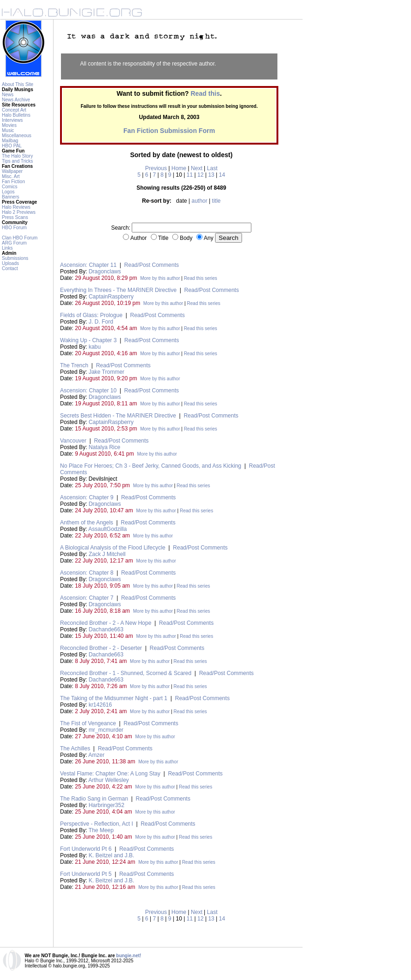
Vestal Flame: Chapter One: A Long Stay (110, 774)
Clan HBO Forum (20, 238)
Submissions (15, 258)
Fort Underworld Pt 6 (86, 849)
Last (212, 168)
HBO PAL (12, 146)
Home (179, 168)
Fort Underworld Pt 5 (86, 874)
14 (222, 175)
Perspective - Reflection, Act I (97, 824)
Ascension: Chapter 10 (88, 391)
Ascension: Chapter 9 (87, 497)
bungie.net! (129, 956)
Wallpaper (12, 171)
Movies (9, 125)
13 (211, 175)
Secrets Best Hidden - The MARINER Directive (118, 416)
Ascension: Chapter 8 (87, 573)
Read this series (201, 278)
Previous (156, 168)
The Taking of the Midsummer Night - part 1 (114, 698)
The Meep (101, 830)
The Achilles (75, 748)
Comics (10, 187)
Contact (10, 268)
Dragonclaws (104, 271)
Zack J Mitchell (107, 554)
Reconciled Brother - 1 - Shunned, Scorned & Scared (126, 673)
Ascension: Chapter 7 (87, 598)
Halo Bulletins (16, 115)
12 (200, 175)
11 (190, 175)
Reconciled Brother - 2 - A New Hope (106, 623)
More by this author (160, 278)
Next (197, 168)
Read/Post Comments (152, 265)
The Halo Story (17, 156)
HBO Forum (14, 228)
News (8, 95)
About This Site (18, 84)
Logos (8, 192)
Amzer (97, 755)
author (199, 201)
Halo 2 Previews (19, 212)
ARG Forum (14, 243)
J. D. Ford (101, 322)
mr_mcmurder (106, 730)
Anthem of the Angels (87, 523)
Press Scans (15, 217)
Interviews (12, 120)
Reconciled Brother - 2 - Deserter (101, 648)
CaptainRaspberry (111, 297)
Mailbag (10, 141)
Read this (205, 93)
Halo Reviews (16, 207)
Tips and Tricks (17, 161)
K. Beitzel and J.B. (111, 855)
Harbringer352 (106, 805)
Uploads (10, 263)
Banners (10, 197)
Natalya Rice (104, 447)
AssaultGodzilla (108, 529)
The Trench (74, 365)
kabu (94, 347)
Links (7, 248)
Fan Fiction (13, 182)
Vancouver (73, 441)
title (216, 201)
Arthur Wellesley (109, 780)
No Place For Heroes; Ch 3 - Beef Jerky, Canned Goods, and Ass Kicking (151, 466)
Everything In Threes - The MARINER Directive (118, 290)
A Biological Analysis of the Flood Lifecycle (113, 548)
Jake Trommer (106, 372)
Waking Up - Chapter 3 (88, 340)
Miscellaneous (17, 136)
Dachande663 (106, 629)
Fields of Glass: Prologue (91, 315)
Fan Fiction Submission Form (169, 131)
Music (8, 130)
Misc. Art (11, 176)
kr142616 (100, 705)
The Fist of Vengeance (88, 723)
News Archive (16, 100)
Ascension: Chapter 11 (88, 265)
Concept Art (14, 110)
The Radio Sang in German (94, 799)
